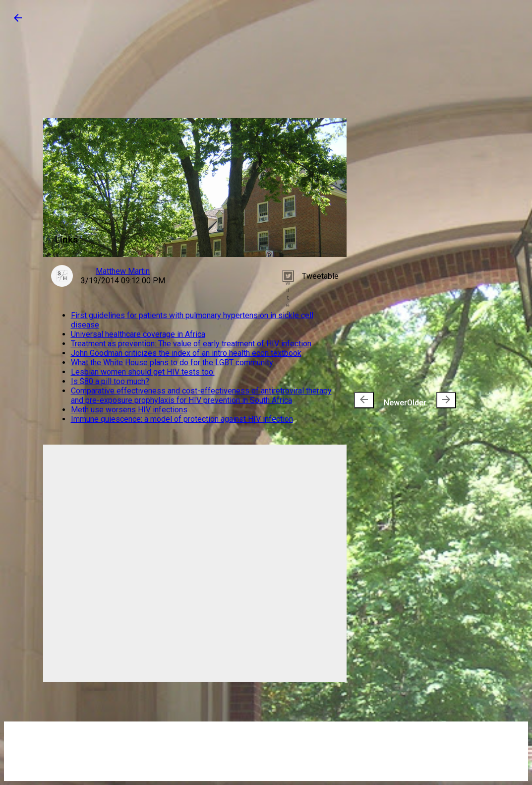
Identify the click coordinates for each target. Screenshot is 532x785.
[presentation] (364, 400)
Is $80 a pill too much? (110, 381)
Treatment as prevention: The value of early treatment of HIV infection (191, 344)
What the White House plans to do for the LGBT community (172, 362)
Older (432, 400)
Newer (381, 400)
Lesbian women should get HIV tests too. (143, 372)
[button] (18, 21)
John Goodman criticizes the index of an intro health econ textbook (186, 353)
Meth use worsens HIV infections (129, 410)
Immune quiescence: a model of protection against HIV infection (182, 419)
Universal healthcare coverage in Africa (138, 334)
